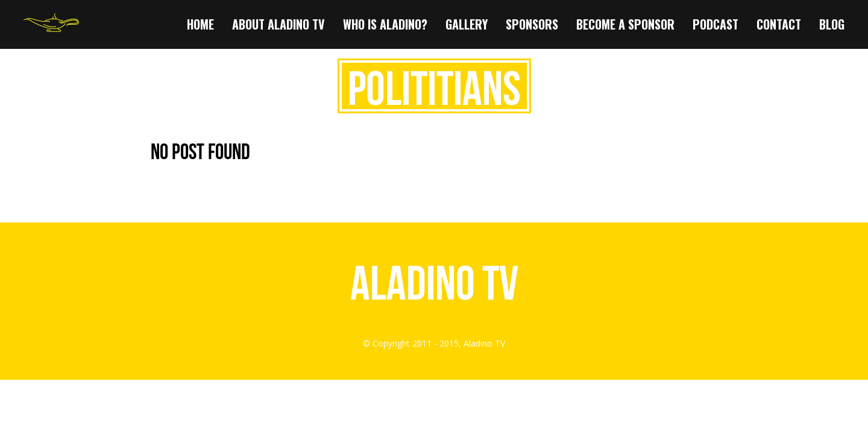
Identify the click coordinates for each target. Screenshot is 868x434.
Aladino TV (434, 283)
